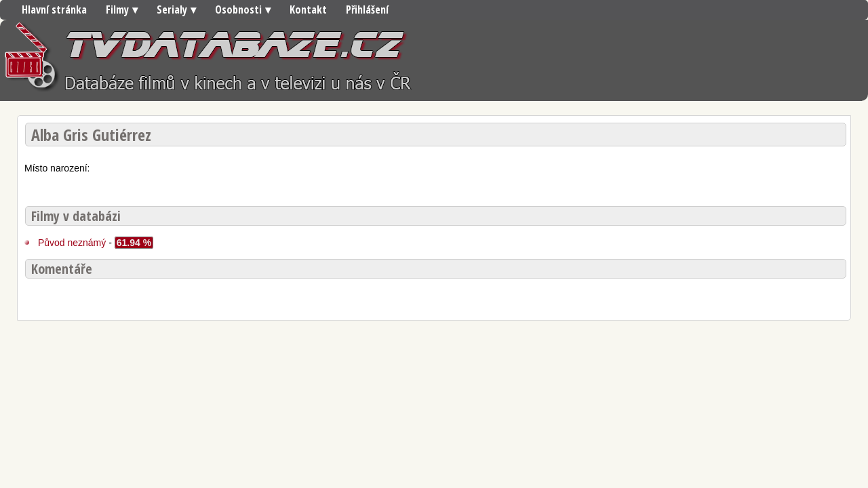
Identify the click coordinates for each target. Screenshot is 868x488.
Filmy (117, 9)
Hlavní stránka (54, 9)
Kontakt (308, 9)
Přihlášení (367, 9)
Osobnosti (238, 9)
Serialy (172, 9)
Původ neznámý (72, 243)
